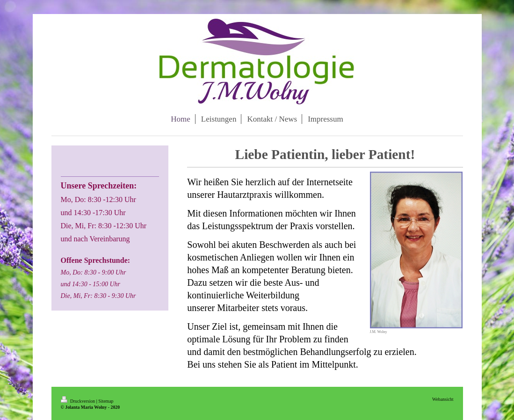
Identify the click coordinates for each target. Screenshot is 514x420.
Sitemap (106, 401)
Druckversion (79, 401)
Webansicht (443, 399)
